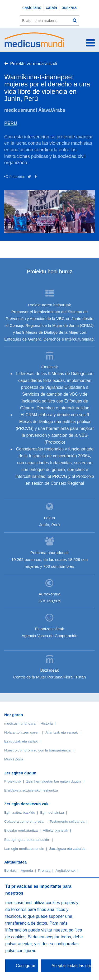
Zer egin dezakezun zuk (26, 804)
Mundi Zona (14, 759)
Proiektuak (13, 781)
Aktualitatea (15, 862)
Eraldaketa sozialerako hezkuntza (31, 790)
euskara (69, 8)
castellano (32, 8)
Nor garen (14, 715)
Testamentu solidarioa (67, 821)
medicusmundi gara (20, 723)
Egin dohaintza (52, 812)
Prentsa (44, 870)
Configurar (26, 966)
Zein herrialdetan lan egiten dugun (53, 781)
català (52, 8)
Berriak (10, 870)
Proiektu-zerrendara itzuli (34, 64)
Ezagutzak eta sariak (21, 741)
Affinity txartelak (55, 830)
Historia (47, 723)
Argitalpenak (65, 870)
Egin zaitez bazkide (20, 812)
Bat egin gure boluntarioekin (27, 840)
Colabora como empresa (24, 821)
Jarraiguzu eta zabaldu (67, 849)
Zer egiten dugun (20, 773)
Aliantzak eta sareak (62, 732)
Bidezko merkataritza (21, 830)
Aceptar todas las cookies (71, 966)
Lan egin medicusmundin (24, 849)
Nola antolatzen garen (22, 732)
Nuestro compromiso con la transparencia (37, 750)
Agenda (27, 870)
